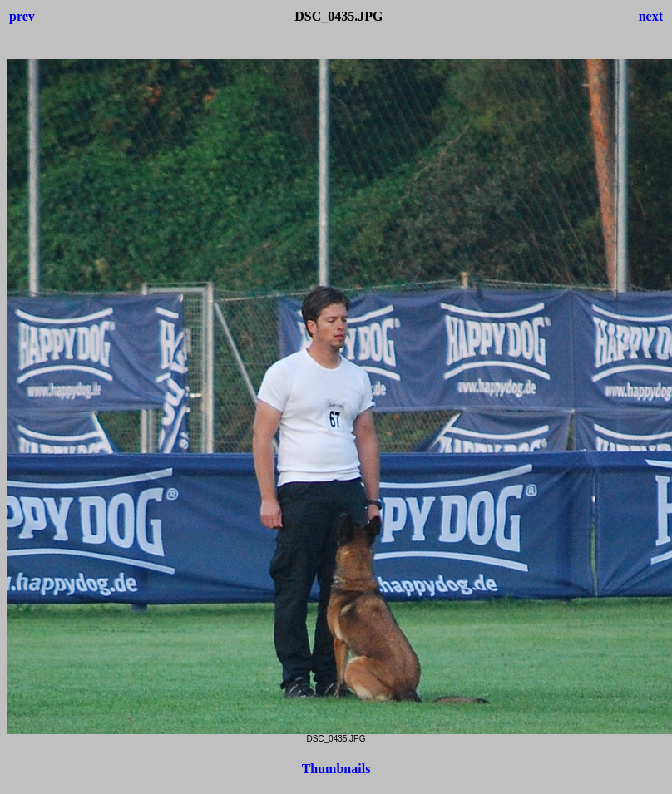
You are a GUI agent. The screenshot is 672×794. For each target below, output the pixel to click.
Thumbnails (336, 769)
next (651, 16)
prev (22, 16)
